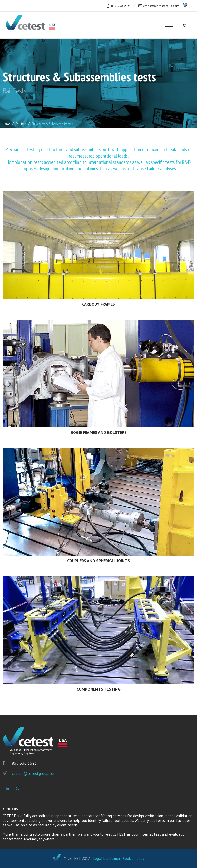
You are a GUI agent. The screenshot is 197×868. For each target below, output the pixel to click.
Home (6, 124)
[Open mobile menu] (170, 25)
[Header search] (185, 25)
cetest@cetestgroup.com (161, 6)
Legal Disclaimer (107, 858)
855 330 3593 (121, 6)
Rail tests (21, 124)
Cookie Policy (134, 858)
